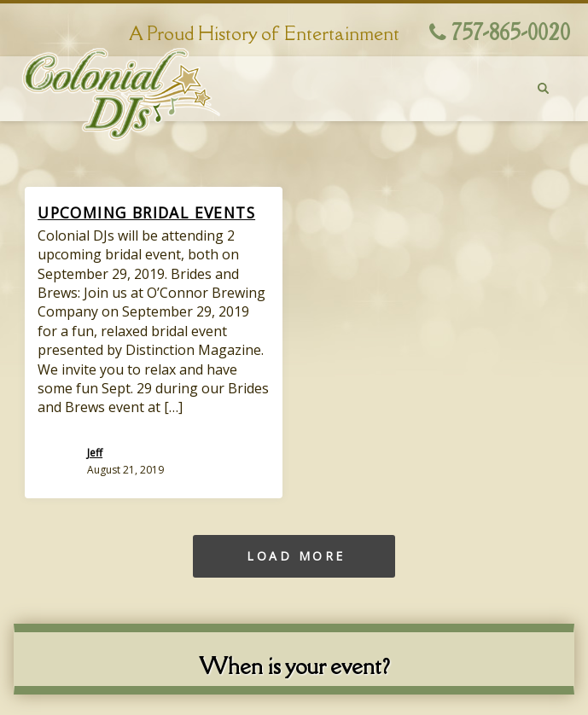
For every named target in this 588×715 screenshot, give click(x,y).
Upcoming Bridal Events (146, 212)
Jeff (95, 453)
